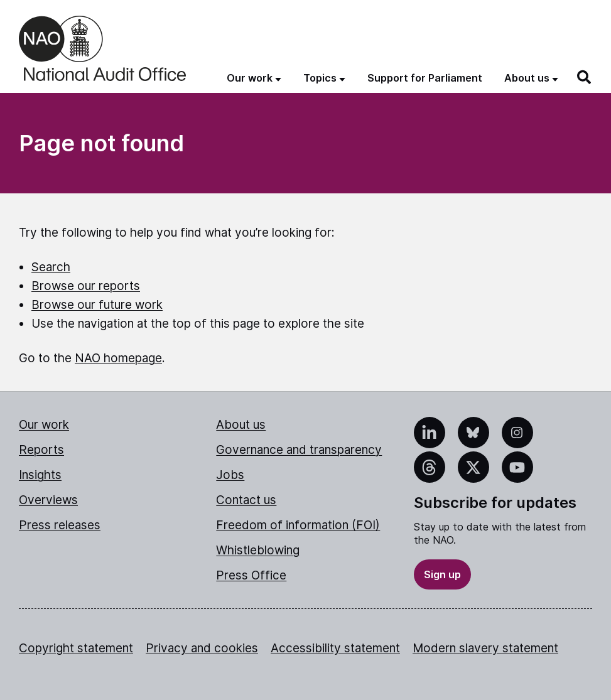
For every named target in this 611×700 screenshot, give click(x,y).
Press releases (60, 525)
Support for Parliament (425, 78)
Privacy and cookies (202, 648)
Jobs (230, 475)
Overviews (48, 500)
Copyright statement (76, 648)
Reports (41, 450)
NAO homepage (118, 358)
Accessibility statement (335, 648)
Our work (44, 425)
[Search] (585, 77)
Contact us (246, 500)
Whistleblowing (258, 550)
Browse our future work (97, 305)
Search (51, 267)
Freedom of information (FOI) (298, 525)
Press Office (251, 575)
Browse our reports (86, 286)
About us (241, 425)
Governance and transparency (299, 450)
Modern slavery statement (485, 648)
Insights (40, 475)
